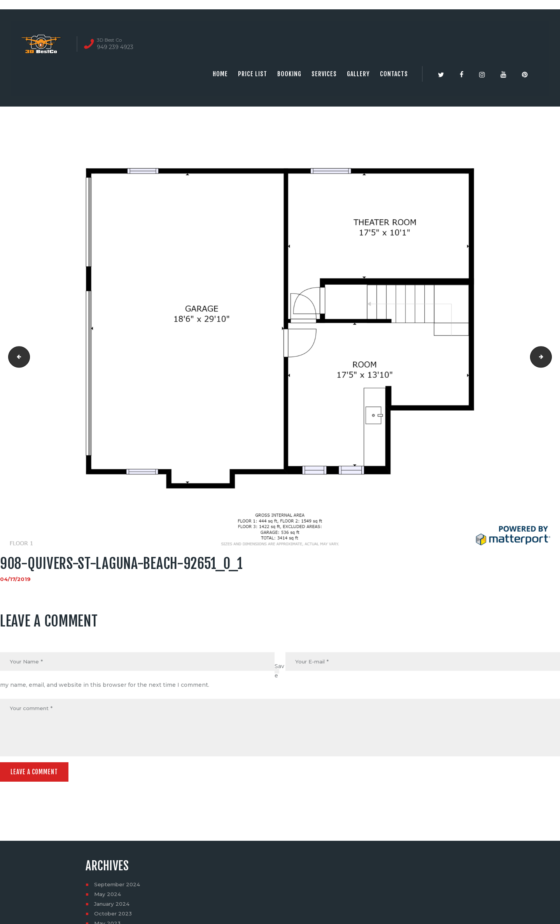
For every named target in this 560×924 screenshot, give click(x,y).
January (113, 906)
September (118, 886)
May (108, 896)
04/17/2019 (16, 579)
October (114, 915)
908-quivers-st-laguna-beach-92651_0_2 (549, 357)
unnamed (17, 357)
